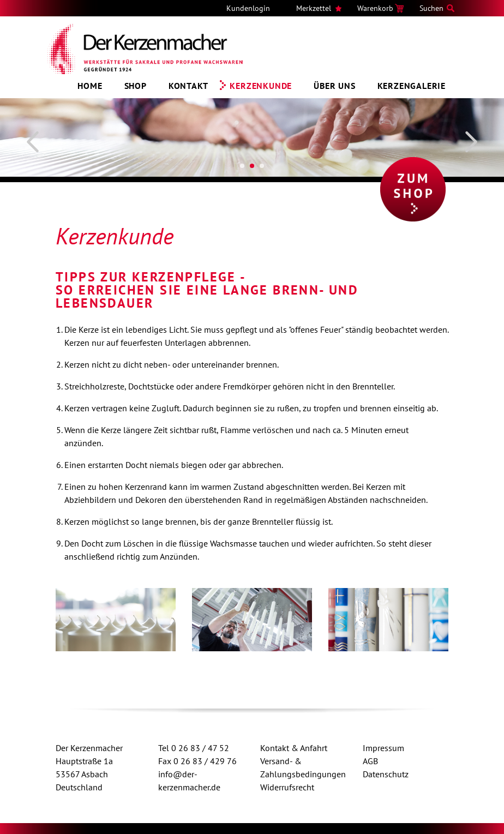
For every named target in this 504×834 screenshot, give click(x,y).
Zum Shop (413, 189)
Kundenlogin (248, 8)
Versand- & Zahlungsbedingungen (303, 767)
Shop (136, 86)
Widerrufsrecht (287, 787)
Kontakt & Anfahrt (294, 748)
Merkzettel (314, 8)
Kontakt (188, 86)
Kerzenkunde (261, 86)
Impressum (383, 748)
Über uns (334, 86)
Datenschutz (386, 774)
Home (90, 86)
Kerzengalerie (412, 86)
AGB (370, 761)
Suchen (431, 8)
